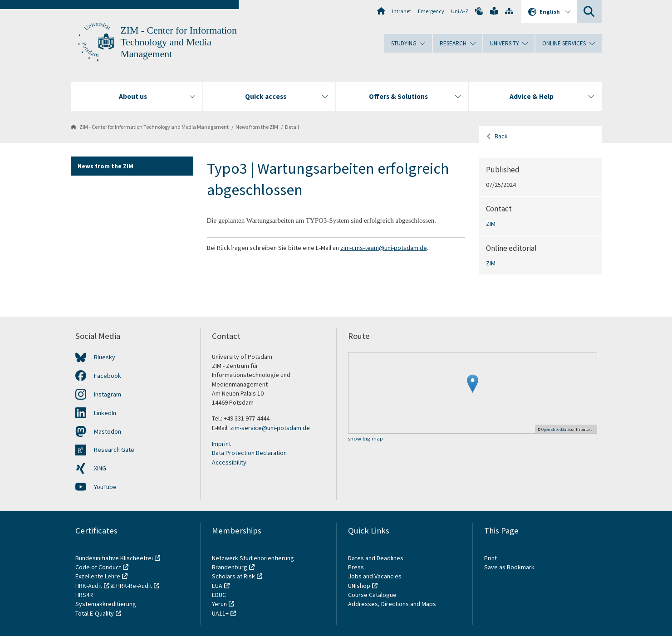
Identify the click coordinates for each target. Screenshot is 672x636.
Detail (292, 127)
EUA (217, 586)
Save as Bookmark (509, 567)
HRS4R (84, 595)
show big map (365, 439)
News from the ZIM (257, 127)
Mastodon (108, 431)
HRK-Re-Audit (134, 586)
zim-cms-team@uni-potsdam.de (384, 248)
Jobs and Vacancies (375, 576)
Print (491, 558)
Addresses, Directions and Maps (392, 604)
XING (100, 468)
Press (356, 567)
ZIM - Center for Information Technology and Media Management (179, 42)
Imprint (221, 444)
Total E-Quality (95, 613)
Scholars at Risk (233, 576)
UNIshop (359, 586)
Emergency (431, 11)
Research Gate (114, 450)
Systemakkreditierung (106, 604)
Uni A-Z (460, 11)
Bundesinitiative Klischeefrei (114, 558)
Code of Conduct (98, 567)
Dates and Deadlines (376, 558)
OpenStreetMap (555, 429)
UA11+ (220, 613)
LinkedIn (105, 413)
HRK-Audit (89, 586)
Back (501, 136)
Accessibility (229, 462)
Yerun (219, 604)
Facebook (108, 376)
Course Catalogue (372, 595)
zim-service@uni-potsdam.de (270, 428)
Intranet (402, 11)
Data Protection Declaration (249, 453)
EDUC (219, 595)
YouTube (105, 487)
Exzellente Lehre (98, 576)
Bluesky (105, 357)
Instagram (108, 394)
